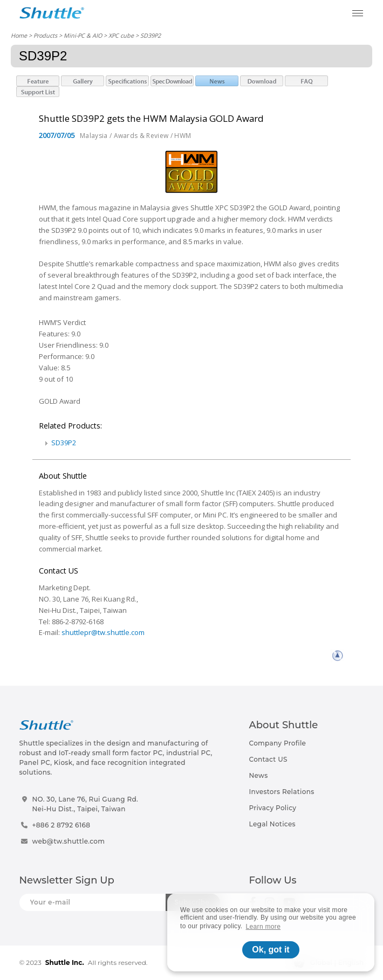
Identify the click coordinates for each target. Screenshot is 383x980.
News (259, 775)
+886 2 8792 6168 (61, 825)
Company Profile (278, 743)
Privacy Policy (273, 808)
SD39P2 (64, 443)
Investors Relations (282, 792)
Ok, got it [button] (271, 950)
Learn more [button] (264, 927)
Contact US (268, 759)
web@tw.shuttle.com (69, 841)
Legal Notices (272, 824)
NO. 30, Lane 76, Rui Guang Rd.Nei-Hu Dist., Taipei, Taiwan (86, 804)
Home (19, 35)
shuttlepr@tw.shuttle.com (103, 632)
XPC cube (121, 35)
